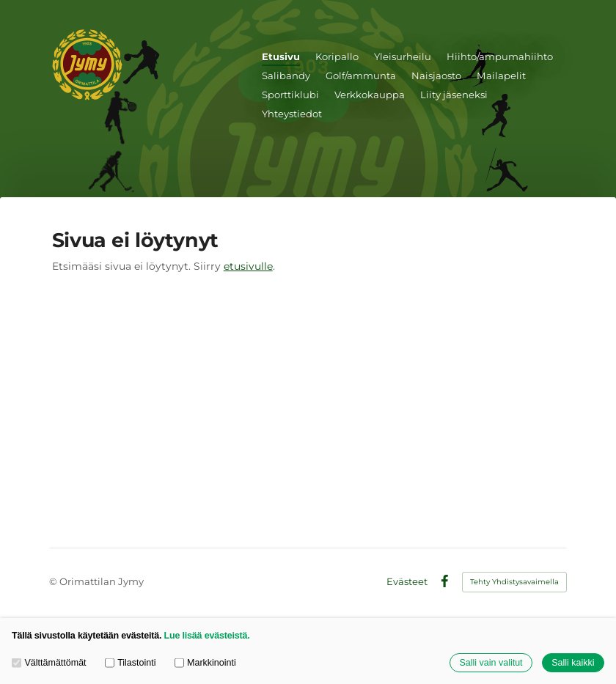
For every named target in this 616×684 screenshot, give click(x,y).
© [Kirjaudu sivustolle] (54, 581)
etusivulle (248, 266)
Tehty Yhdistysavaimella (514, 582)
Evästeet (407, 582)
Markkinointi (205, 663)
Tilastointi (131, 663)
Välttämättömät (49, 663)
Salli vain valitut (491, 663)
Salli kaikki (573, 663)
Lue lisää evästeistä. (207, 636)
